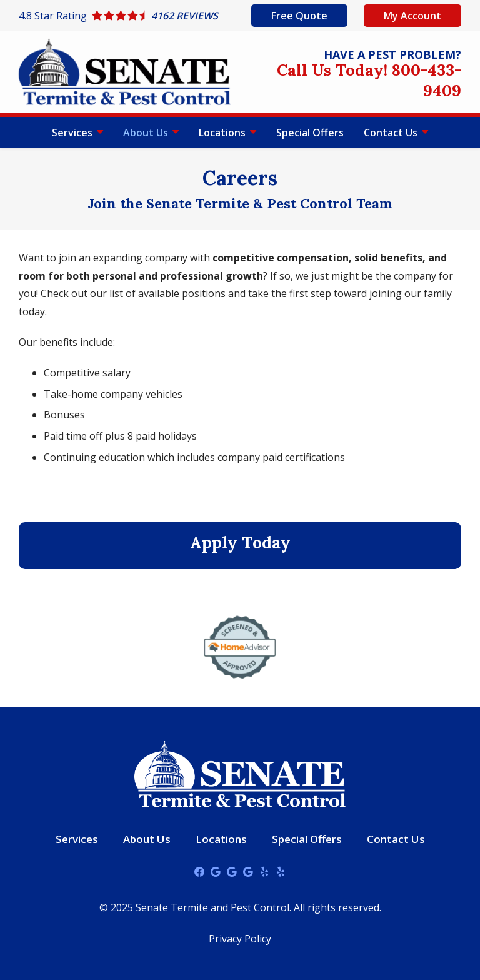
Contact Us (392, 133)
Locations (223, 133)
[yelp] (264, 871)
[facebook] (199, 871)
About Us (147, 133)
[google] (216, 871)
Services (73, 133)
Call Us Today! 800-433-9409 (369, 80)
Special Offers (310, 133)
